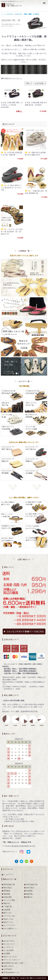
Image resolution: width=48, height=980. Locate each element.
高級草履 (29, 894)
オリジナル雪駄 (9, 900)
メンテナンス (8, 947)
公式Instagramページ (11, 972)
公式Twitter (8, 969)
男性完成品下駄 (9, 884)
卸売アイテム (8, 922)
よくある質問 (8, 950)
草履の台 (29, 897)
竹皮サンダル (8, 919)
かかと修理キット (10, 929)
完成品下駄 (18, 14)
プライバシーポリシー (12, 960)
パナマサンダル (9, 916)
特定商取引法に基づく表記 (13, 963)
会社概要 (7, 954)
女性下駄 (10, 14)
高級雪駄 (7, 894)
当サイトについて (10, 957)
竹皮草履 (7, 910)
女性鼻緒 (29, 891)
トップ (3, 14)
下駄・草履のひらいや (32, 978)
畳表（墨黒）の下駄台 (31, 14)
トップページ (8, 875)
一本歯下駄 (8, 906)
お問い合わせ (8, 966)
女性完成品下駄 (32, 884)
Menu (44, 2)
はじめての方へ (9, 941)
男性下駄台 (8, 888)
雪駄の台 (7, 903)
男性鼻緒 (7, 891)
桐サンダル (8, 913)
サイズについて (9, 944)
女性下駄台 (30, 888)
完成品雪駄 (8, 897)
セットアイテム (9, 925)
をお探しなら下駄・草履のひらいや (19, 6)
